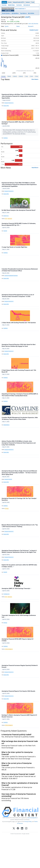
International (27, 5)
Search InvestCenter (20, 9)
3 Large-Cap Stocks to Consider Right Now (14, 249)
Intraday (3, 78)
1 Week (9, 78)
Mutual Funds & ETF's (19, 2)
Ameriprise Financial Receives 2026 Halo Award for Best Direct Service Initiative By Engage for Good (19, 347)
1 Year (26, 78)
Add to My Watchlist (6, 25)
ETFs (6, 220)
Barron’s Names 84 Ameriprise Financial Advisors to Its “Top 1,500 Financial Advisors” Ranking (20, 527)
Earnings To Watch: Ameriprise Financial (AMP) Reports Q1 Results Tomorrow (19, 718)
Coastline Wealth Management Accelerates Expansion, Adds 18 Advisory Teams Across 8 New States (20, 420)
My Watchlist (15, 13)
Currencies (19, 5)
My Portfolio (31, 13)
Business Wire (6, 107)
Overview (4, 5)
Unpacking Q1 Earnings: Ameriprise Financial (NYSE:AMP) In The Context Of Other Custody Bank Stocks (20, 397)
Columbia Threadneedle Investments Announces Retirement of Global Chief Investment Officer (20, 272)
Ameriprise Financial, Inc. (9, 105)
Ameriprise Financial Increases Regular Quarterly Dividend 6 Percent (20, 668)
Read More (35, 169)
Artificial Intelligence (9, 651)
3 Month (21, 78)
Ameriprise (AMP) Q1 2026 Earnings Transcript (16, 590)
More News (35, 81)
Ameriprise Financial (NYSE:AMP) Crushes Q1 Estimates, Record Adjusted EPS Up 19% (19, 226)
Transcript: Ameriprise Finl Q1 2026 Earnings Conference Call (19, 618)
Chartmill (5, 233)
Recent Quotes (6, 13)
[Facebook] (18, 830)
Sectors (28, 2)
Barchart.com (6, 218)
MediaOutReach (6, 427)
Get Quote (8, 11)
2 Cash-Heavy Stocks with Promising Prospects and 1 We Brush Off (19, 373)
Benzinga (5, 624)
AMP (27, 17)
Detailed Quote (34, 32)
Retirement (10, 220)
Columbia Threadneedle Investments (11, 277)
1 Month (15, 78)
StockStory (6, 140)
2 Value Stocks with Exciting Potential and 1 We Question (19, 324)
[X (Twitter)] (14, 830)
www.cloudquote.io (32, 819)
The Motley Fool (6, 596)
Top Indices (23, 13)
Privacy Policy (28, 823)
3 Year (31, 78)
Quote (7, 28)
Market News (11, 5)
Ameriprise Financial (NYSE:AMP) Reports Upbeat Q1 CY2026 (18, 642)
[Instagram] (26, 830)
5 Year (36, 78)
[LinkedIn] (22, 830)
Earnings (7, 510)
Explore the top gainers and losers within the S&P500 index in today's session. (19, 567)
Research (31, 28)
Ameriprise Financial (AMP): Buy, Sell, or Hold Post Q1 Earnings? (18, 125)
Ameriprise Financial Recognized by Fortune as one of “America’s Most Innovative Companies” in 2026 (18, 297)
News (18, 28)
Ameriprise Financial (8, 481)
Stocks (10, 2)
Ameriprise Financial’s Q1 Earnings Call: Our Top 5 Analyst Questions (19, 501)
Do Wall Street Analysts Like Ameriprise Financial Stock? (19, 212)
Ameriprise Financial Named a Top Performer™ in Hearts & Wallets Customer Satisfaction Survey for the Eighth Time (19, 553)
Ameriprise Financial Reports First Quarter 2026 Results (18, 693)
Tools (33, 2)
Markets (4, 2)
